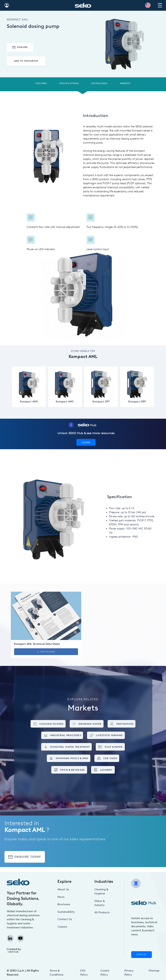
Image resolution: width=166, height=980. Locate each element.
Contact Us (65, 919)
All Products (102, 912)
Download (46, 652)
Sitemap (154, 971)
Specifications (69, 83)
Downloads (99, 83)
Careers (62, 927)
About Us (63, 889)
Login (86, 442)
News (61, 897)
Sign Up (141, 955)
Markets (125, 83)
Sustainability (66, 912)
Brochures (64, 904)
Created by (14, 950)
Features (41, 83)
